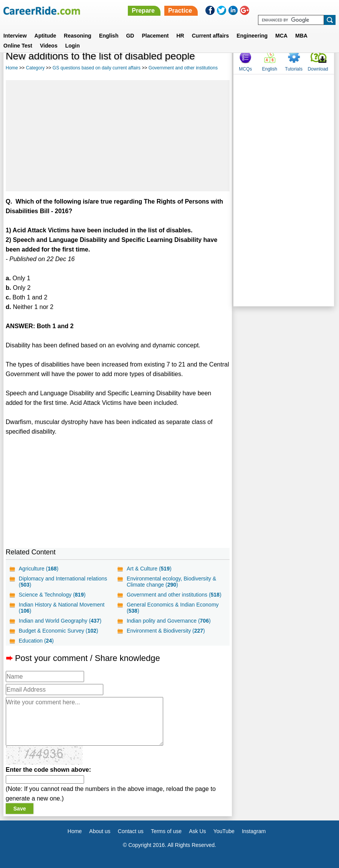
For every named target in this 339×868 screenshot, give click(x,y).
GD (130, 36)
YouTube (224, 831)
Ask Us (197, 831)
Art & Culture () (149, 569)
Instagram (254, 831)
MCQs (245, 69)
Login (73, 46)
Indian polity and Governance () (169, 621)
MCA (281, 36)
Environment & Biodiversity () (166, 631)
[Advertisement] (118, 136)
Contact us (131, 831)
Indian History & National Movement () (62, 608)
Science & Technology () (52, 595)
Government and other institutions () (174, 595)
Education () (36, 641)
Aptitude (45, 36)
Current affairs (210, 36)
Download (318, 69)
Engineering (252, 36)
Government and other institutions (183, 68)
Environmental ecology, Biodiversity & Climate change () (171, 582)
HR (180, 36)
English (109, 36)
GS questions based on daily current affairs (97, 68)
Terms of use (166, 831)
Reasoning (78, 36)
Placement (155, 36)
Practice (180, 11)
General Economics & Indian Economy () (173, 608)
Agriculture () (39, 569)
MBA (301, 36)
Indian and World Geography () (60, 621)
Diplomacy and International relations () (63, 582)
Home (12, 68)
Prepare (143, 11)
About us (100, 831)
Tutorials (294, 69)
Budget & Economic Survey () (59, 631)
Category (35, 68)
